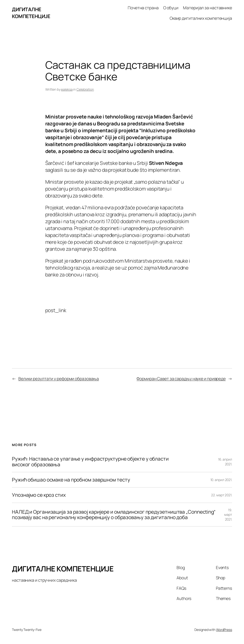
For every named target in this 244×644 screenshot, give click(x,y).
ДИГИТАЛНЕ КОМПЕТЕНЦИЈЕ (31, 13)
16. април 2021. (225, 462)
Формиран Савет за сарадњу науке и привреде (181, 379)
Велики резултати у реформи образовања (59, 379)
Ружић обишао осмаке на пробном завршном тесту (71, 480)
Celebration (85, 89)
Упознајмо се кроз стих (39, 495)
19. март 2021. (228, 515)
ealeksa (67, 89)
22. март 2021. (222, 495)
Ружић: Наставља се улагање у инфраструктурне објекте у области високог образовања (90, 462)
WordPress (224, 630)
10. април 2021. (221, 480)
